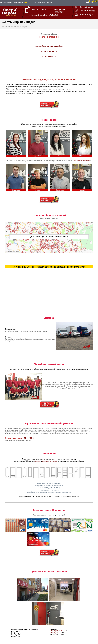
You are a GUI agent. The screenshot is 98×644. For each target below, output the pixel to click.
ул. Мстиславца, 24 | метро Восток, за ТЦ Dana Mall (43, 15)
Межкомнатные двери (7, 2)
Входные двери (18, 2)
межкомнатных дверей (50, 461)
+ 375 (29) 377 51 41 (56, 631)
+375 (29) (39, 10)
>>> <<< (49, 46)
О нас (44, 2)
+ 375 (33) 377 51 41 (56, 633)
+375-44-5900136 (28, 438)
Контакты (49, 2)
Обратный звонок (86, 7)
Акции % (26, 2)
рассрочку (51, 515)
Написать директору (87, 11)
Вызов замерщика (86, 15)
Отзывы (39, 2)
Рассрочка (33, 2)
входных (38, 461)
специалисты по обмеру (81, 161)
